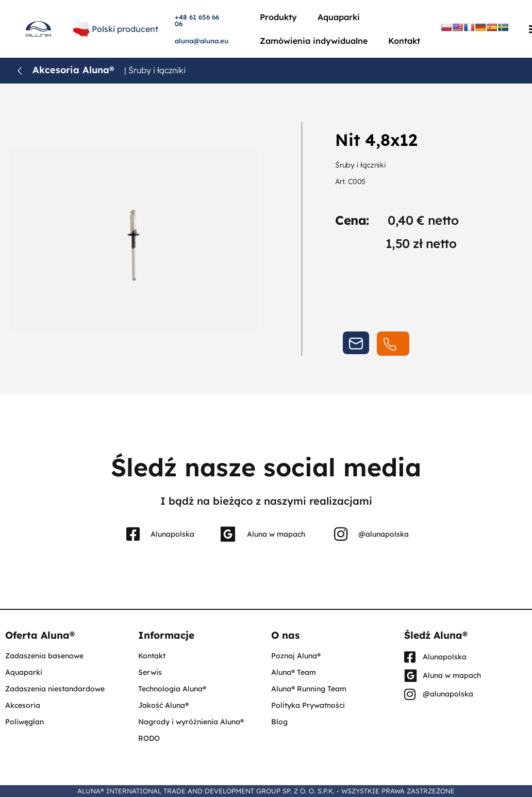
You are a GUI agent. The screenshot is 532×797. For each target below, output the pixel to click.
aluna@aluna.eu (202, 41)
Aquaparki (339, 17)
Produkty (278, 17)
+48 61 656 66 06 (197, 20)
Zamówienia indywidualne (314, 41)
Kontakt (404, 41)
